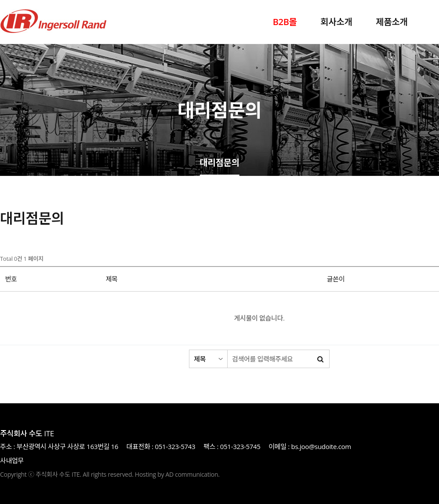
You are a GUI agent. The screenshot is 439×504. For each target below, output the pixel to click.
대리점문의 (219, 163)
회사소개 (336, 22)
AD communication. (193, 474)
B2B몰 (285, 22)
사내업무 (12, 460)
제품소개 (392, 22)
